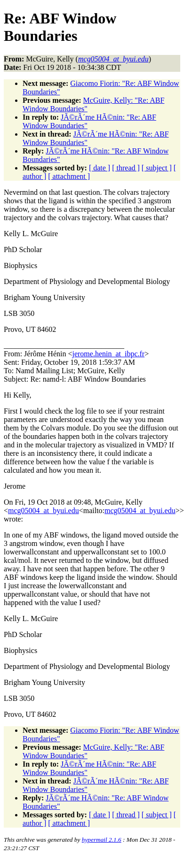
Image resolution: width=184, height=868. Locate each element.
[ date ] (100, 168)
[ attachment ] (69, 176)
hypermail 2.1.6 (102, 840)
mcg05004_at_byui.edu (44, 511)
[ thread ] (126, 168)
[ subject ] (157, 168)
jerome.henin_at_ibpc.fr (108, 354)
